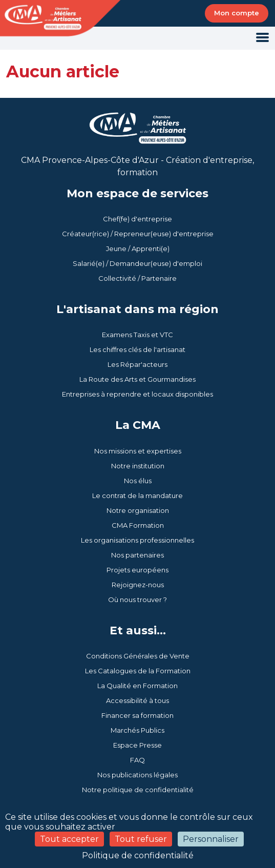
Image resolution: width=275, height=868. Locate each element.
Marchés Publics (137, 730)
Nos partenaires (137, 555)
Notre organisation (138, 510)
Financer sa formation (137, 715)
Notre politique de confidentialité (138, 790)
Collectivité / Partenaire (137, 278)
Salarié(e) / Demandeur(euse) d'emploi (137, 263)
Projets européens (137, 570)
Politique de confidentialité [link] (138, 855)
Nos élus (138, 481)
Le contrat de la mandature (137, 495)
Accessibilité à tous (137, 700)
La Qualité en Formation (137, 686)
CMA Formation (138, 525)
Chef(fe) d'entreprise (137, 219)
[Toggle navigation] (262, 38)
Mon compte (237, 13)
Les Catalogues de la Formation (138, 671)
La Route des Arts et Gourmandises (137, 379)
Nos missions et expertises (138, 451)
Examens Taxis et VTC (137, 335)
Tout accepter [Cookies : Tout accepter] (69, 839)
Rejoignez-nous (138, 585)
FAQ (137, 760)
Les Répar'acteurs (137, 364)
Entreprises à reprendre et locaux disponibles (137, 394)
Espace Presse (137, 745)
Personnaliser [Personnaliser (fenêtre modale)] (211, 839)
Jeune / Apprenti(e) (138, 249)
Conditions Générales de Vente (138, 656)
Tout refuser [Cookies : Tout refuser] (141, 839)
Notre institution (138, 466)
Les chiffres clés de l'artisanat (137, 349)
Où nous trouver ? (137, 600)
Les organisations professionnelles (137, 540)
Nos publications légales (137, 775)
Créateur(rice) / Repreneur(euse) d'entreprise (138, 234)
